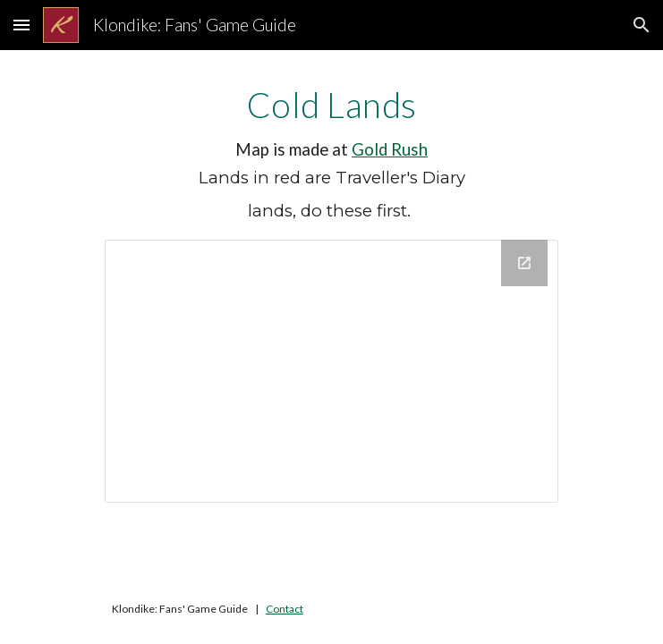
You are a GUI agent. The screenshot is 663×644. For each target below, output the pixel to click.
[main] (331, 156)
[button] (21, 25)
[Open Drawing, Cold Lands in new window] (524, 263)
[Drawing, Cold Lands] (331, 371)
